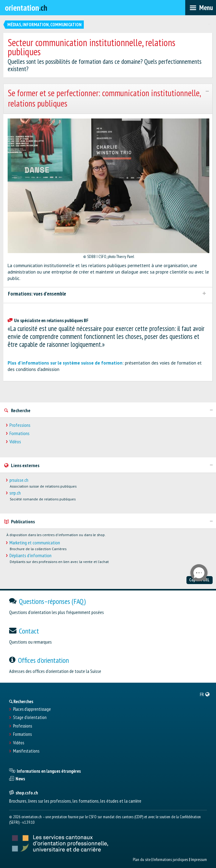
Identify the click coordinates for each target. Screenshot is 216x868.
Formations (19, 433)
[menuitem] (205, 694)
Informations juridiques (171, 859)
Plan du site (142, 859)
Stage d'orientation (30, 717)
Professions (20, 425)
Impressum (199, 859)
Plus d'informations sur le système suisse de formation (65, 363)
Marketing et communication (35, 543)
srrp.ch (15, 493)
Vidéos (15, 442)
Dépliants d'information (30, 556)
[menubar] (201, 8)
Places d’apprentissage (32, 709)
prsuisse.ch (19, 480)
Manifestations (26, 751)
